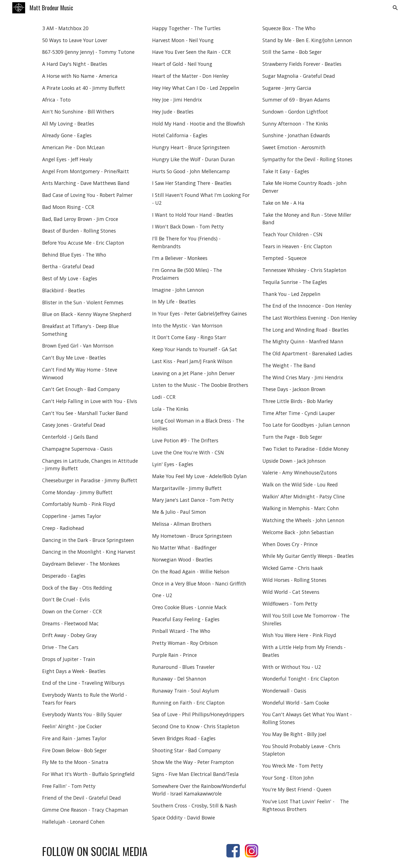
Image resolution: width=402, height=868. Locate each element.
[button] (395, 8)
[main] (91, 425)
